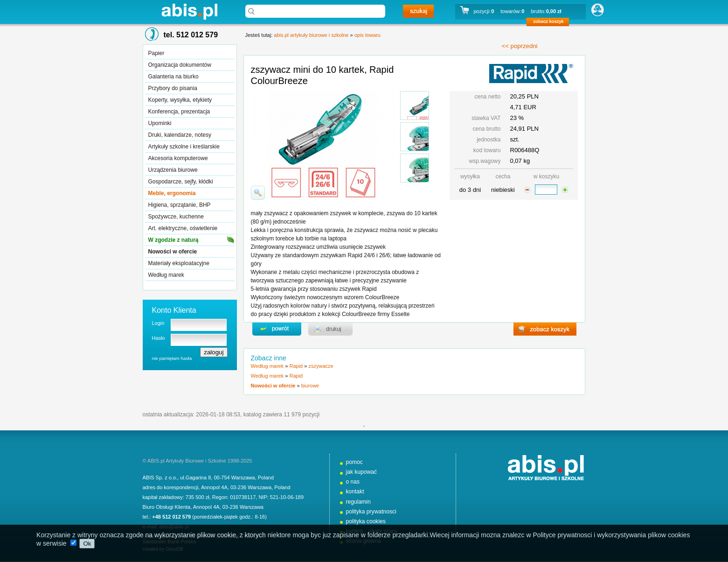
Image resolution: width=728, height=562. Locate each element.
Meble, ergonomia (172, 193)
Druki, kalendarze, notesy (180, 135)
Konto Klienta (174, 310)
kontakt (355, 492)
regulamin (358, 502)
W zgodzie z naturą (173, 240)
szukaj (418, 11)
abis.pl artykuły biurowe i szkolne (189, 11)
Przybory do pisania (173, 88)
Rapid (296, 366)
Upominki (160, 123)
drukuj (330, 329)
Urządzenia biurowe (173, 170)
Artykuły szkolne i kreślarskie (184, 147)
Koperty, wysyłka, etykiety (180, 100)
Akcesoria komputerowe (178, 158)
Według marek (166, 275)
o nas (353, 482)
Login (158, 323)
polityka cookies (366, 521)
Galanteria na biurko (173, 77)
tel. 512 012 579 (191, 35)
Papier (156, 53)
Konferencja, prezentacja (179, 112)
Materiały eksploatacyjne (179, 263)
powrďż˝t (277, 329)
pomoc (354, 462)
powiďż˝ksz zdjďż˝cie (258, 193)
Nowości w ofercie (173, 252)
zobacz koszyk (551, 23)
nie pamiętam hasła (172, 358)
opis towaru (367, 35)
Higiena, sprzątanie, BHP (180, 205)
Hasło (159, 338)
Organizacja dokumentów (180, 65)
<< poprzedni (520, 46)
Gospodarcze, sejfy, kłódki (181, 182)
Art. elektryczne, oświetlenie (183, 228)
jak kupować (362, 472)
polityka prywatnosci (371, 512)
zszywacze (321, 366)
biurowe (310, 386)
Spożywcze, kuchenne (176, 217)
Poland (266, 478)
